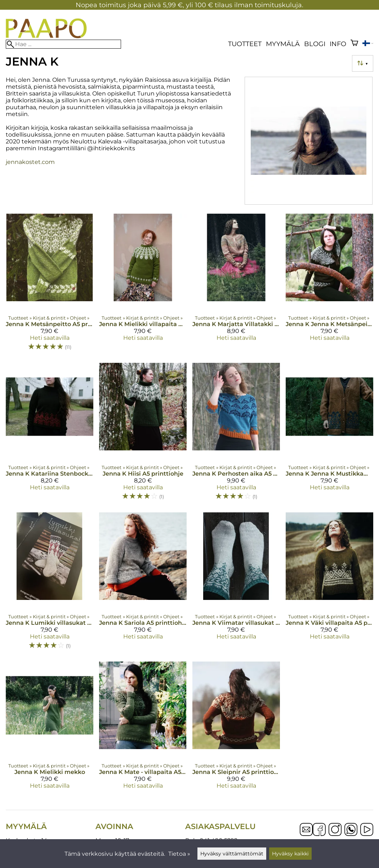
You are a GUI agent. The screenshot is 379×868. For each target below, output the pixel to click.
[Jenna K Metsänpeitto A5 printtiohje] (50, 285)
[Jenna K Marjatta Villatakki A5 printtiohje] (236, 285)
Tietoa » (179, 854)
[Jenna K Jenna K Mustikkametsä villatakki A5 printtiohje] (329, 435)
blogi (315, 44)
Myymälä (283, 44)
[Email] (306, 834)
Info (338, 44)
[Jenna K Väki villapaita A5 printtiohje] (329, 584)
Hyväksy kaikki (290, 854)
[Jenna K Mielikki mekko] (50, 728)
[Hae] (63, 44)
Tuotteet (245, 44)
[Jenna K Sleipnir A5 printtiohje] (236, 728)
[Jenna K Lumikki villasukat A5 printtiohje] (50, 584)
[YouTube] (367, 830)
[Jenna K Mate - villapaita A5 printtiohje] (143, 728)
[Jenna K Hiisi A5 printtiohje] (143, 435)
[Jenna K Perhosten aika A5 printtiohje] (236, 435)
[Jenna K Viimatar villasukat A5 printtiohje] (236, 584)
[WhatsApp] (351, 830)
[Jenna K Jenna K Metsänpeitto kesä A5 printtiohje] (329, 285)
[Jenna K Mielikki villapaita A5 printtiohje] (143, 285)
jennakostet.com (30, 162)
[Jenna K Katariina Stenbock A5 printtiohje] (50, 435)
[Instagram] (335, 830)
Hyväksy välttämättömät (232, 854)
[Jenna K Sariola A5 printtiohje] (143, 584)
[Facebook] (319, 830)
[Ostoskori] (354, 44)
